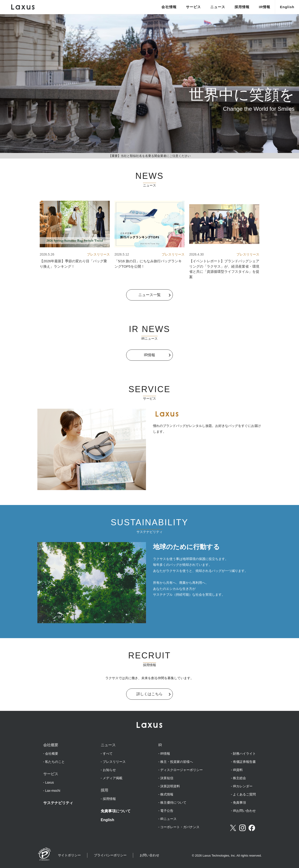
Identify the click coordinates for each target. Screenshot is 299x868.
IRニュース (168, 819)
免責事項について (116, 811)
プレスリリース (114, 762)
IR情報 (265, 7)
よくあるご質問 (244, 794)
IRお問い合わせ (244, 811)
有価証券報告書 (244, 762)
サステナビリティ (58, 803)
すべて (108, 754)
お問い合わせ (149, 855)
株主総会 (239, 778)
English (287, 7)
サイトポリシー (69, 855)
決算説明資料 (170, 786)
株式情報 (167, 794)
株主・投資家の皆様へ (177, 762)
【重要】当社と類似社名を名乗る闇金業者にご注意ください (150, 156)
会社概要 (52, 754)
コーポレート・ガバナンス (180, 827)
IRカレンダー (243, 786)
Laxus (49, 782)
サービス (193, 7)
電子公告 (167, 811)
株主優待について (173, 802)
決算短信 (167, 778)
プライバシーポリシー (110, 855)
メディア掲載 (113, 778)
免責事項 (239, 802)
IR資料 (238, 770)
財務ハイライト (244, 754)
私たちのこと (55, 762)
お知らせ (109, 770)
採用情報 (242, 7)
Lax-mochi (53, 791)
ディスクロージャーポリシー (182, 770)
